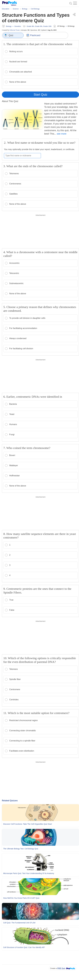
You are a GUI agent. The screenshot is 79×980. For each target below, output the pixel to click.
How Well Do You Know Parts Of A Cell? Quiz (21, 898)
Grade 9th (39, 26)
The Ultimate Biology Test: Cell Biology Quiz (21, 849)
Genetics (18, 26)
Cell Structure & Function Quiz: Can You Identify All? (24, 947)
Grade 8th (30, 26)
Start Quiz (40, 95)
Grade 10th (47, 26)
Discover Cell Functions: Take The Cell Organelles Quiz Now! (28, 824)
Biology (9, 26)
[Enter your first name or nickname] (22, 156)
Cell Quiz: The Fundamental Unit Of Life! (19, 923)
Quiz (9, 35)
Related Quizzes (10, 801)
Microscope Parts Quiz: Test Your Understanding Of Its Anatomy (29, 873)
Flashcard (33, 35)
